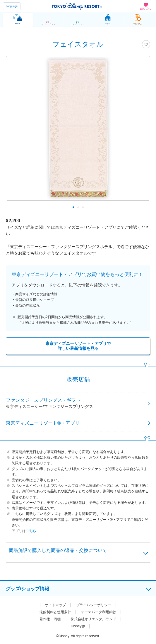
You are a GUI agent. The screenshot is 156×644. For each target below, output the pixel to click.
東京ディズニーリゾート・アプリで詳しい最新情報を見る (78, 346)
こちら (31, 531)
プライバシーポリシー (94, 605)
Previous (14, 207)
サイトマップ (55, 605)
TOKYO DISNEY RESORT (77, 6)
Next (142, 207)
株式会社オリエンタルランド (93, 619)
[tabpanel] (78, 131)
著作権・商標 (50, 619)
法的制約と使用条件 (55, 612)
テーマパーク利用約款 (99, 612)
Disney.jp (78, 626)
